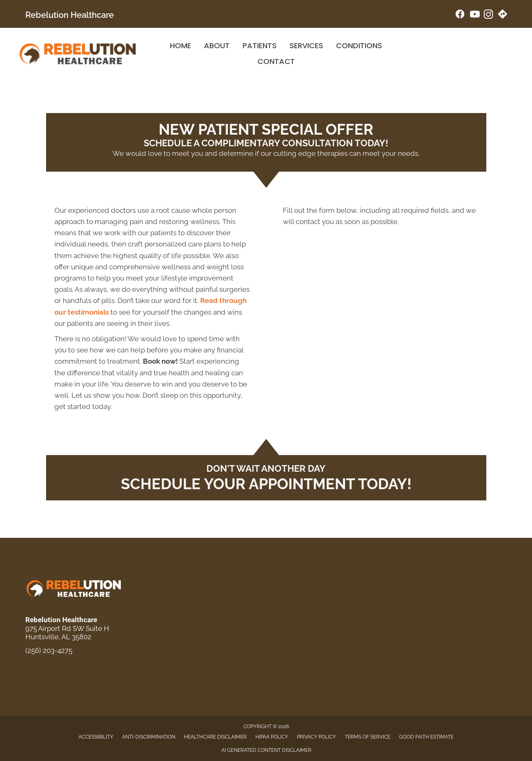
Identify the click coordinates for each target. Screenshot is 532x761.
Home (180, 46)
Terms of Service (368, 737)
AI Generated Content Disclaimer (266, 750)
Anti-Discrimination (149, 737)
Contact (276, 61)
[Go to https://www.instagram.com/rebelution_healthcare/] (488, 16)
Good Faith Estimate (426, 737)
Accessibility (96, 737)
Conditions (359, 46)
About (217, 46)
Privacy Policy (316, 737)
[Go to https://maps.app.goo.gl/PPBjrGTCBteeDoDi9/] (503, 15)
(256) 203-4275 (49, 650)
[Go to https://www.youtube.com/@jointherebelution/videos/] (474, 15)
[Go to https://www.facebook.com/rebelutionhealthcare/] (460, 15)
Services (306, 46)
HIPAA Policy (272, 737)
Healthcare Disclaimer (215, 737)
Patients (260, 46)
